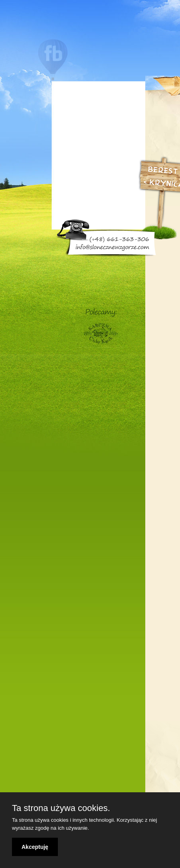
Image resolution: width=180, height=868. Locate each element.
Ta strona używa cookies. (61, 808)
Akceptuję (35, 847)
